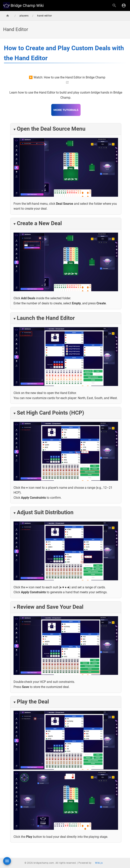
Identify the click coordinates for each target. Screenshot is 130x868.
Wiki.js (99, 863)
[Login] (124, 5)
